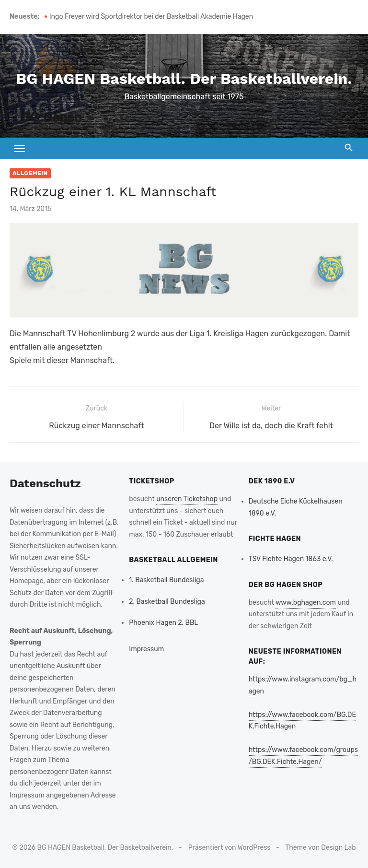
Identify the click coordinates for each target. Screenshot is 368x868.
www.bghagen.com (306, 603)
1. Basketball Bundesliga (166, 580)
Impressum (146, 649)
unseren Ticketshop (187, 499)
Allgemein (30, 173)
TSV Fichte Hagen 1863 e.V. (291, 559)
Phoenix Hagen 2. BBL (163, 623)
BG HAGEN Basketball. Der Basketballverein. (184, 79)
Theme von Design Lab (320, 848)
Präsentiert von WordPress (230, 848)
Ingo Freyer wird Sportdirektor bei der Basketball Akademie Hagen (151, 17)
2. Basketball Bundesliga (167, 602)
